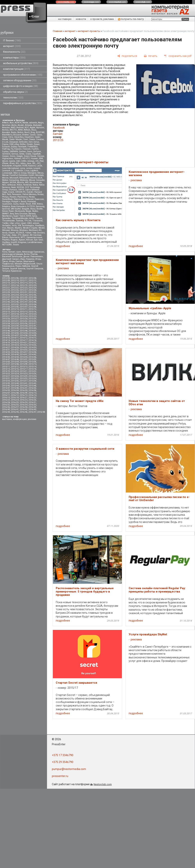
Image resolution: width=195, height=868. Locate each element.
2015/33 (24, 378)
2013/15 (24, 312)
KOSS (25, 166)
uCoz (17, 223)
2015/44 (15, 386)
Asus (34, 130)
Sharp (33, 209)
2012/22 (15, 288)
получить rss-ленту (131, 19)
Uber (12, 223)
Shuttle (40, 209)
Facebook (22, 147)
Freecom (27, 149)
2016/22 (32, 398)
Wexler (42, 228)
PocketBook (7, 199)
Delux (36, 142)
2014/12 (24, 338)
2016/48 (41, 412)
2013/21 (6, 316)
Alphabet (37, 125)
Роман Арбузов (23, 266)
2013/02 (15, 304)
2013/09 (6, 309)
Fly (12, 149)
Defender (23, 142)
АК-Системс (36, 235)
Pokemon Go (19, 199)
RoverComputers (19, 206)
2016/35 (32, 405)
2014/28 (15, 347)
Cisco (5, 137)
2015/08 (15, 364)
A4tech (5, 123)
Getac (22, 154)
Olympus (13, 190)
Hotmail (18, 159)
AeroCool (6, 125)
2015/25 (24, 374)
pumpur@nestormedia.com (69, 769)
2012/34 (15, 295)
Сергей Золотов (18, 269)
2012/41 (6, 300)
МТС (23, 237)
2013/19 (24, 314)
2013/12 (32, 309)
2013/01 (6, 304)
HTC (28, 159)
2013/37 (32, 324)
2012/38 (15, 297)
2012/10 (15, 280)
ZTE (19, 235)
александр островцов (12, 254)
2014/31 (6, 350)
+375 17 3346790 (63, 755)
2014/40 (15, 355)
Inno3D (14, 242)
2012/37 (6, 297)
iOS (37, 161)
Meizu (40, 173)
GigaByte (36, 154)
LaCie (39, 166)
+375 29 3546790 (63, 762)
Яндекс (14, 240)
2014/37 (24, 352)
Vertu (14, 226)
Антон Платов (31, 254)
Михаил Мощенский (25, 264)
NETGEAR (7, 245)
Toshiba (19, 221)
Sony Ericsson (21, 214)
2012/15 (24, 283)
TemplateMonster (20, 218)
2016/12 (15, 395)
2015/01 (24, 359)
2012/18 (15, 285)
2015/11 (6, 367)
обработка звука (15, 92)
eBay (17, 144)
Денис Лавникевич (33, 257)
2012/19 (24, 285)
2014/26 (32, 345)
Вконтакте (15, 237)
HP (23, 159)
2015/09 (24, 364)
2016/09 (24, 393)
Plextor (32, 197)
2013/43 (15, 328)
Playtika (6, 240)
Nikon (19, 185)
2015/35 (6, 381)
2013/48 (24, 331)
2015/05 (24, 362)
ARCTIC (13, 130)
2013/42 (6, 328)
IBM (41, 159)
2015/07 (6, 364)
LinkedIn (19, 171)
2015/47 (6, 388)
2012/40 (32, 297)
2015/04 (15, 362)
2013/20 (32, 314)
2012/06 (15, 278)
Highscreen (8, 159)
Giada (28, 154)
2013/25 (32, 316)
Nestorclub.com (103, 784)
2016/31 (32, 402)
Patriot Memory (29, 194)
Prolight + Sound (19, 202)
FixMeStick (33, 147)
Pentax (40, 194)
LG (13, 171)
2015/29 (24, 376)
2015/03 (6, 362)
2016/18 (15, 398)
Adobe (25, 123)
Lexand (37, 168)
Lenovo (29, 168)
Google (20, 156)
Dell (31, 142)
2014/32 (15, 350)
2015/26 (32, 374)
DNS (11, 144)
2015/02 (32, 359)
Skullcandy (20, 211)
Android (20, 128)
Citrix (11, 137)
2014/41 (24, 355)
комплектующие (17, 69)
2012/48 (32, 302)
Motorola (24, 180)
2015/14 (32, 367)
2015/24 (15, 374)
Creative (40, 139)
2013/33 (32, 321)
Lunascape (7, 173)
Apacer (22, 240)
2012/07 (24, 278)
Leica (22, 168)
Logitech (34, 171)
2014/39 (6, 355)
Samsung (40, 206)
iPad (41, 161)
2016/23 (6, 400)
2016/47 (32, 412)
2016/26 (32, 400)
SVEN (29, 216)
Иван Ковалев (27, 259)
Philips (5, 197)
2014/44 (15, 357)
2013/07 (24, 307)
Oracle (11, 192)
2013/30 (6, 321)
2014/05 (32, 333)
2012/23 (24, 288)
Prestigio (6, 202)
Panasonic (17, 194)
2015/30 (32, 376)
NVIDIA (20, 187)
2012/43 (24, 300)
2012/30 (15, 292)
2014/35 (6, 352)
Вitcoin (5, 237)
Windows (23, 230)
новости (81, 19)
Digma (5, 144)
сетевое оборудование (20, 80)
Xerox (5, 233)
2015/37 (24, 381)
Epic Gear (38, 240)
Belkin (20, 132)
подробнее (63, 246)
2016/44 (6, 412)
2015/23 (6, 374)
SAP (12, 209)
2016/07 (6, 393)
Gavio (30, 151)
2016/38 (24, 407)
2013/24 (24, 316)
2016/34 (24, 405)
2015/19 (6, 371)
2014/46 (32, 357)
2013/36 (24, 324)
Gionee (5, 156)
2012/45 (6, 302)
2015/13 (24, 367)
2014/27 (6, 347)
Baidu (14, 132)
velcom (36, 223)
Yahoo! (28, 233)
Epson (37, 144)
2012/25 (6, 290)
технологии (13, 98)
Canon (33, 135)
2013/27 (15, 319)
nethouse (12, 185)
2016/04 (15, 390)
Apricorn (40, 128)
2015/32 (15, 378)
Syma (35, 216)
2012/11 (24, 280)
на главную (65, 19)
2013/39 (15, 326)
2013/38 (6, 326)
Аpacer (26, 235)
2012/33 (6, 295)
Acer (12, 123)
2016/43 (32, 409)
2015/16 (15, 369)
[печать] (151, 56)
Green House (30, 156)
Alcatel (21, 125)
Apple (33, 128)
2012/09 (6, 280)
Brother (26, 135)
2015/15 (6, 369)
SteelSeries (7, 216)
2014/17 (24, 340)
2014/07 (15, 335)
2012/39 (24, 297)
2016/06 (32, 390)
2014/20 (15, 343)
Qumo (16, 204)
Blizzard (17, 135)
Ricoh (28, 204)
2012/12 (32, 280)
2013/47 (15, 331)
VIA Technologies (26, 226)
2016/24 (15, 400)
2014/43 (6, 357)
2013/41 (32, 326)
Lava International (11, 168)
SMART (6, 214)
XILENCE (20, 233)
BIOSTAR (40, 132)
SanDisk (6, 209)
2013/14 (15, 312)
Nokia (35, 185)
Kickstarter (7, 166)
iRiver (12, 163)
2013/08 (32, 307)
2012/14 (15, 283)
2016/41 (15, 409)
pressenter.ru (60, 776)
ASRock (27, 130)
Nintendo (27, 185)
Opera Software (32, 190)
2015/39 (6, 383)
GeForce (37, 151)
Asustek (6, 132)
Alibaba (29, 125)
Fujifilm (35, 149)
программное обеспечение (23, 75)
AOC (27, 128)
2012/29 (6, 292)
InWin (24, 161)
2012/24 (32, 288)
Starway (32, 214)
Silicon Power (8, 211)
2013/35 (15, 324)
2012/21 (6, 288)
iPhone (5, 163)
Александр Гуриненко (33, 252)
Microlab (39, 175)
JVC (39, 163)
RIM (34, 204)
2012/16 (32, 283)
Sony (12, 214)
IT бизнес (12, 40)
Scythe (18, 209)
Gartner (22, 151)
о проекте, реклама (102, 19)
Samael (12, 252)
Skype (28, 211)
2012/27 (24, 290)
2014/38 (32, 352)
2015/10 (32, 364)
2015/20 (15, 371)
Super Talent (19, 216)
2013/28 (24, 319)
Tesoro (16, 245)
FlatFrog (6, 149)
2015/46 (32, 386)
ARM (20, 130)
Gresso (41, 156)
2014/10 (6, 338)
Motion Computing (11, 180)
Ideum (5, 161)
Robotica (6, 206)
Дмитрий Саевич (11, 259)
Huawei (34, 159)
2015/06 (32, 362)
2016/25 (24, 400)
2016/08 (15, 393)
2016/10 (32, 393)
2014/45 (24, 357)
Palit (9, 194)
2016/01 (24, 388)
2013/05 (6, 307)
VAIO (29, 223)
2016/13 (24, 395)
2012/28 (32, 290)
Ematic (30, 144)
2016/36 (6, 407)
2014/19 (6, 343)
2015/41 (24, 383)
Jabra (23, 163)
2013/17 (6, 314)
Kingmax (22, 242)
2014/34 (32, 350)
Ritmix (40, 204)
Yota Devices (39, 233)
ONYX (21, 190)
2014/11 (15, 338)
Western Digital (30, 228)
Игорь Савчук (16, 261)
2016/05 (24, 390)
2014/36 (15, 352)
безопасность (14, 52)
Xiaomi (12, 233)
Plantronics (23, 197)
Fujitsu (5, 151)
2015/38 (32, 381)
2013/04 (32, 304)
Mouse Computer (37, 180)
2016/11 (6, 395)
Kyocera (32, 166)
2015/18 (32, 369)
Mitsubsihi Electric (28, 178)
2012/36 (32, 295)
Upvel (23, 223)
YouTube (6, 235)
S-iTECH (31, 206)
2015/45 (24, 386)
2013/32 (24, 321)
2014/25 (24, 345)
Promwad (32, 202)
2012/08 (32, 278)
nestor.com (66, 2)
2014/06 (6, 335)
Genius (15, 154)
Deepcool (14, 142)
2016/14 (32, 395)
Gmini (13, 156)
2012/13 (6, 283)
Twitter (5, 223)
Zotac (14, 235)
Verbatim (6, 226)
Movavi (5, 182)
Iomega (31, 161)
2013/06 (15, 307)
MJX (40, 178)
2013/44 (24, 328)
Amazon (6, 128)
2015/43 (6, 386)
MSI (27, 182)
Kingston (17, 166)
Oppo (5, 192)
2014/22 (32, 343)
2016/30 (24, 402)
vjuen (19, 252)
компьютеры (14, 58)
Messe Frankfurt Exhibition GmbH (18, 175)
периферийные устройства (23, 103)
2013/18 (15, 314)
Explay (14, 147)
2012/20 (32, 285)
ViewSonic (40, 226)
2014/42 (32, 355)
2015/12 (15, 367)
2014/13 (32, 338)
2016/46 (24, 412)
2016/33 (15, 405)
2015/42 (32, 383)
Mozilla (20, 182)
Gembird (6, 154)
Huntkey (6, 242)
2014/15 (15, 340)
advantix (33, 123)
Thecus (39, 218)
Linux (27, 171)
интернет (12, 46)
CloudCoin (29, 137)
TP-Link (28, 221)
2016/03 (6, 390)
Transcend (37, 221)
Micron (5, 178)
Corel (26, 139)
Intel (18, 161)
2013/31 (15, 321)
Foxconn (18, 149)
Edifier (23, 144)
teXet (32, 218)
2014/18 (32, 340)
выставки (7, 419)
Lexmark (6, 171)
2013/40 (24, 326)
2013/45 (32, 328)
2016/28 (6, 402)
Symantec (7, 218)
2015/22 (32, 371)
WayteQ (18, 228)
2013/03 (24, 304)
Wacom (10, 228)
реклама (32, 419)
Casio (39, 135)
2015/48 (15, 388)
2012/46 (15, 302)
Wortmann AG (35, 230)
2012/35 (24, 295)
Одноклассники (34, 237)
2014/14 (6, 340)
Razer (22, 204)
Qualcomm (7, 204)
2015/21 (24, 371)
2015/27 (6, 376)
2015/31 (6, 378)
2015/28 (15, 376)
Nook (13, 187)
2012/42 (15, 300)
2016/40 (6, 409)
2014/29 (24, 347)
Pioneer (13, 197)
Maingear (32, 173)
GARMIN (14, 151)
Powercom (39, 199)
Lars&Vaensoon (35, 242)
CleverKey (19, 137)
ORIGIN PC (20, 192)
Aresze (30, 240)
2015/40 (15, 383)
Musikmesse (36, 182)
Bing (33, 132)
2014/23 (6, 345)
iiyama (12, 161)
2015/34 (32, 378)
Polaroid (30, 199)
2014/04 (24, 333)
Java (29, 163)
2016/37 (15, 407)
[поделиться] (127, 56)
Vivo (4, 228)
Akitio (14, 125)
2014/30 (32, 347)
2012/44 (32, 300)
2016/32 (6, 405)
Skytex (35, 211)
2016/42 (24, 409)
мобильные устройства (21, 63)
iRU (17, 163)
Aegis (41, 123)
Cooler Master (16, 139)
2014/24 (15, 345)
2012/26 (15, 290)
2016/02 (32, 388)
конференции (20, 419)
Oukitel (30, 192)
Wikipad (6, 230)
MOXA (13, 182)
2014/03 (15, 333)
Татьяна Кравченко (12, 271)
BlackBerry (7, 135)
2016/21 (24, 398)
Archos (5, 130)
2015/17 (24, 369)
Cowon (32, 139)
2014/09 (32, 335)
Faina (5, 252)
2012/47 (24, 302)
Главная (58, 31)
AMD (13, 128)
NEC (4, 185)
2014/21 (24, 343)
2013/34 (6, 324)
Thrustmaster (8, 221)
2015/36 (15, 381)
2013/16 (32, 312)
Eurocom (6, 147)
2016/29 (15, 402)
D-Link (5, 142)
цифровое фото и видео (21, 86)
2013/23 (15, 316)
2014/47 (6, 359)
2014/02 (6, 333)
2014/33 (24, 350)
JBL (34, 163)
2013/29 (32, 319)
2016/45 (15, 412)
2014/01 (32, 331)
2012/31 (24, 292)
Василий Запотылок (12, 257)
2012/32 (32, 292)
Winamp (15, 230)
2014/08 (24, 335)
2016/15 (6, 398)
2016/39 (32, 407)
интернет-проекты (89, 31)
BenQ (27, 132)
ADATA (18, 123)
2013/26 (6, 319)
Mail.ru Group (20, 173)
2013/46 (6, 331)
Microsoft (14, 178)
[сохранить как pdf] (178, 56)
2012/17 (6, 285)
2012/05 (6, 278)
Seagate (26, 209)
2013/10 (15, 309)
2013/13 (6, 312)
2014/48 (15, 359)
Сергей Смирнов (35, 269)
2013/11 (24, 309)
